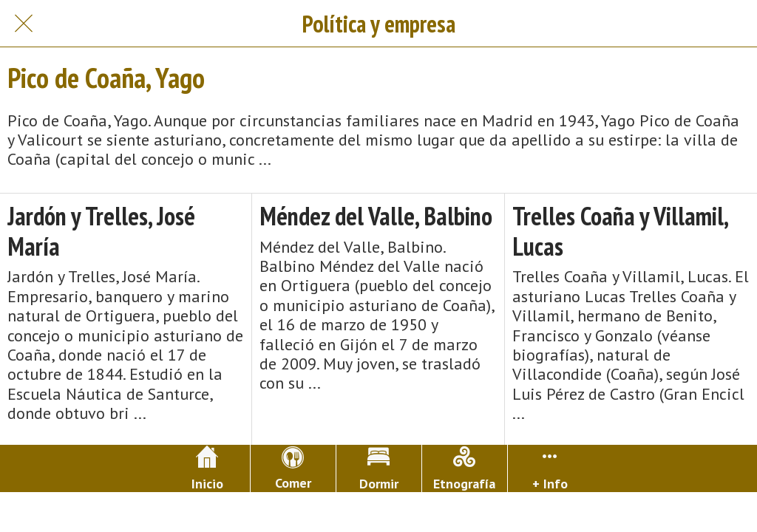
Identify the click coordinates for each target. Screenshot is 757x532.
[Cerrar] (24, 24)
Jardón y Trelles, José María (101, 231)
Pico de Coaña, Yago (106, 78)
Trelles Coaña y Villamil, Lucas (620, 231)
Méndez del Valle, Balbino (376, 216)
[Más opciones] (550, 468)
